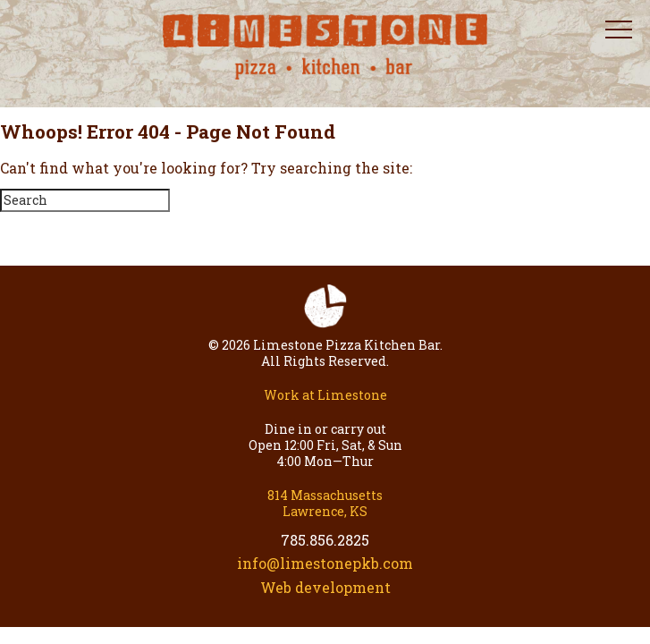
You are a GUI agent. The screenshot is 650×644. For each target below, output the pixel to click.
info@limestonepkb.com (325, 563)
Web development (325, 587)
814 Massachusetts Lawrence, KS (325, 503)
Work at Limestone (325, 395)
